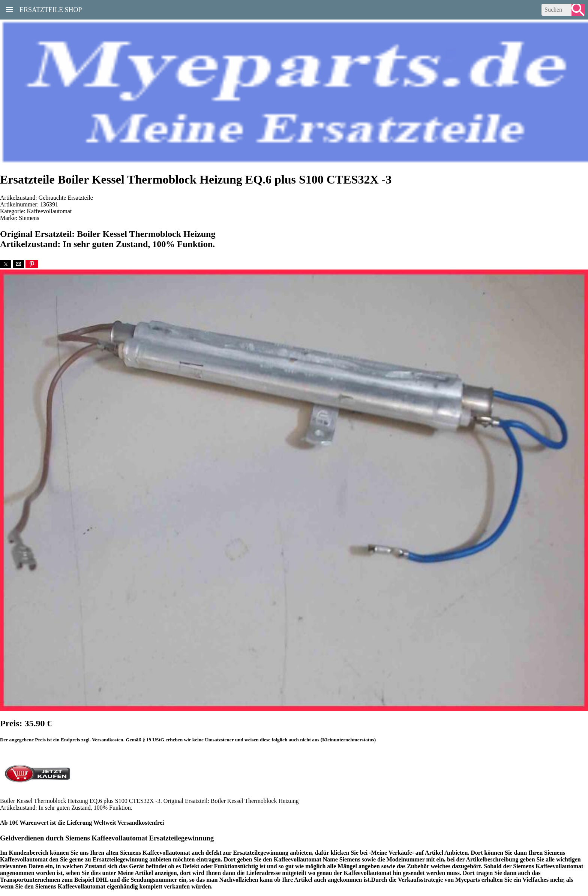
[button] (6, 264)
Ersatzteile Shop (51, 9)
